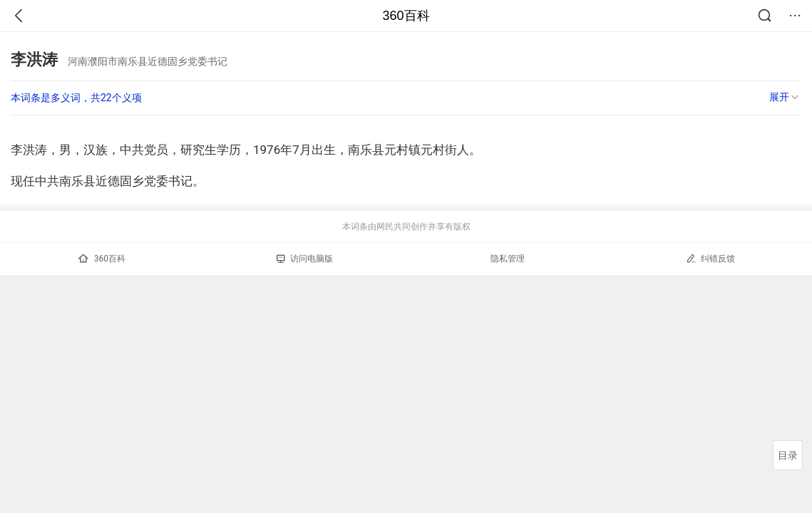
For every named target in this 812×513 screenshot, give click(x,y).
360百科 (406, 16)
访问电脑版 (305, 259)
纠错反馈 (710, 258)
